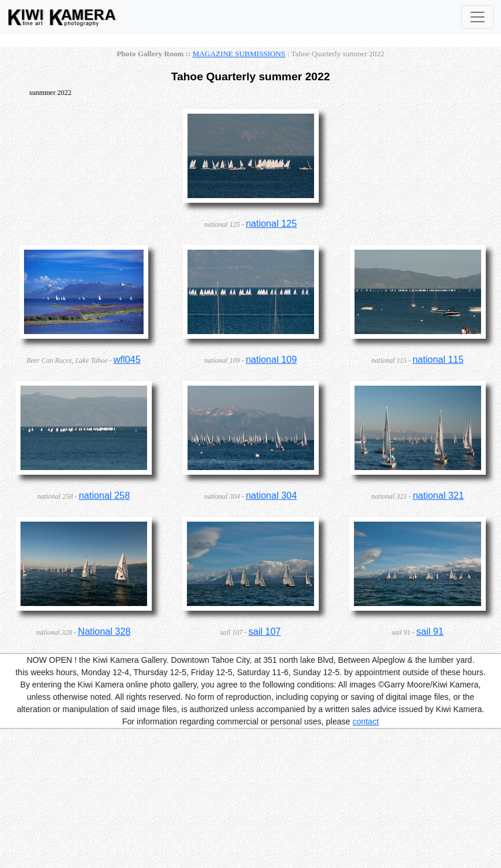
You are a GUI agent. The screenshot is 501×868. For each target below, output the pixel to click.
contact (365, 721)
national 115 (438, 360)
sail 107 (265, 632)
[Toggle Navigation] (478, 17)
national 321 (438, 496)
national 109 (271, 360)
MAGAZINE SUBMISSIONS (239, 54)
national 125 (271, 224)
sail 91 (430, 632)
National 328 (104, 632)
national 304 (271, 496)
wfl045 (127, 360)
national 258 (104, 496)
